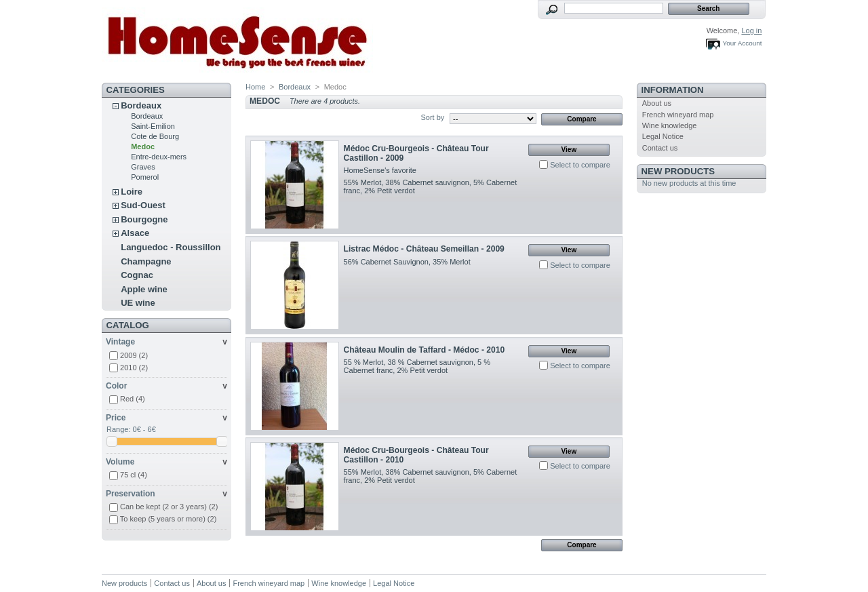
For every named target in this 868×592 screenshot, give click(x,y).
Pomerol (145, 177)
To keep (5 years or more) (168, 519)
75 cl (134, 475)
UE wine (138, 303)
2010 (134, 368)
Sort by (432, 117)
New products (678, 171)
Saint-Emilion (153, 126)
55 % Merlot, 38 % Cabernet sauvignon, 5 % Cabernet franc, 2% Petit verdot (417, 366)
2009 (134, 355)
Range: (118, 429)
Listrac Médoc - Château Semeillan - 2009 (424, 249)
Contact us (660, 148)
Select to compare (580, 165)
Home (255, 87)
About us (657, 103)
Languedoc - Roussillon (171, 247)
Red (133, 399)
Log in (751, 31)
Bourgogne (144, 219)
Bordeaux (141, 105)
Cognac (137, 275)
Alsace (135, 233)
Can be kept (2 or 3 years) (169, 507)
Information (673, 90)
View (569, 150)
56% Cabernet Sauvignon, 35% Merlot (407, 262)
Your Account (743, 43)
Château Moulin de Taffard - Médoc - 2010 (425, 350)
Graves (143, 167)
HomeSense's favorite (380, 170)
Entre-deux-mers (159, 157)
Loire (132, 192)
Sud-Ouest (143, 205)
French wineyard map (678, 115)
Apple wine (144, 289)
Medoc (143, 146)
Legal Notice (663, 136)
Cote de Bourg (155, 136)
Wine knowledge (670, 125)
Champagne (146, 261)
